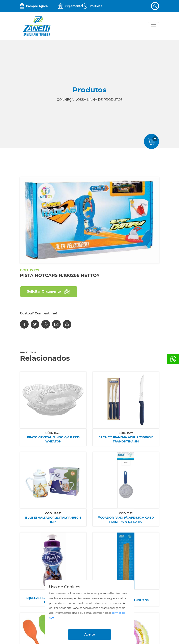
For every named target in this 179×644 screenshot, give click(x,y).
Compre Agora (37, 6)
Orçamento (74, 6)
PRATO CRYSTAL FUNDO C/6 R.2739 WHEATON (53, 439)
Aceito (90, 634)
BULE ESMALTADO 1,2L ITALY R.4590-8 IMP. (53, 520)
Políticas (96, 6)
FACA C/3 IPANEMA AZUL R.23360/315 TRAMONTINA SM (126, 439)
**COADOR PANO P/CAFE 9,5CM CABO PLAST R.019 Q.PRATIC (126, 520)
